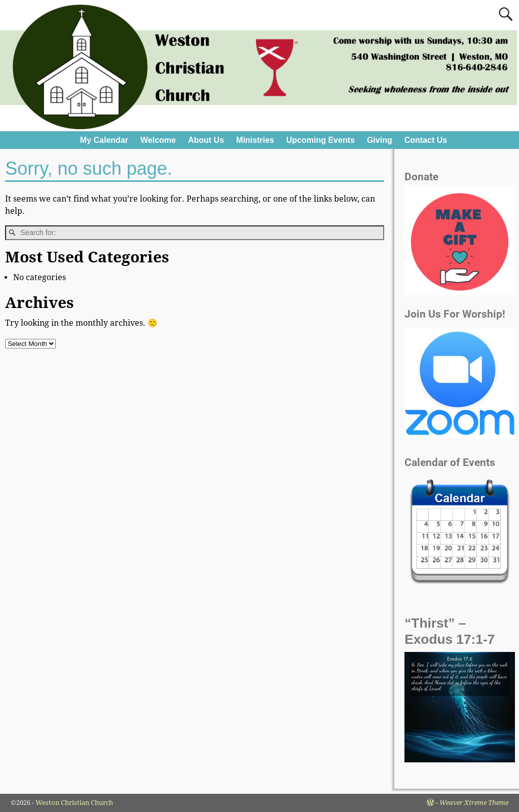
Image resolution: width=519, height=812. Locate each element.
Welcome (158, 140)
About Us (206, 140)
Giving (380, 140)
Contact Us (426, 140)
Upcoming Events (321, 140)
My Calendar (104, 140)
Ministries (255, 140)
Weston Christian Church (74, 803)
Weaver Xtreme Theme (474, 803)
